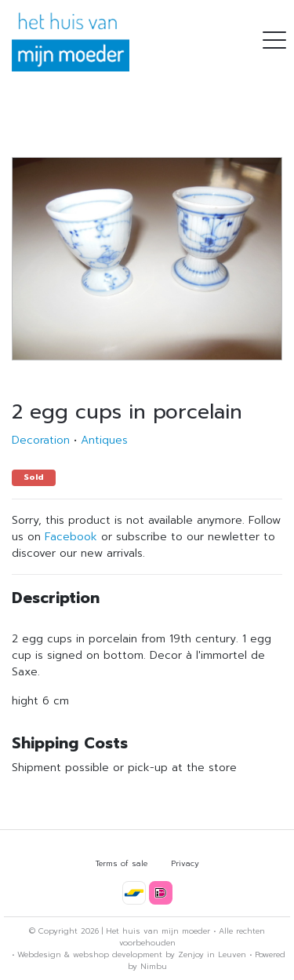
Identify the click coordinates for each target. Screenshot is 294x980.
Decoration (41, 440)
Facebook (71, 537)
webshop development (118, 954)
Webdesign (39, 954)
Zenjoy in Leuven (212, 954)
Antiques (104, 440)
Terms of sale (122, 863)
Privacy (185, 863)
